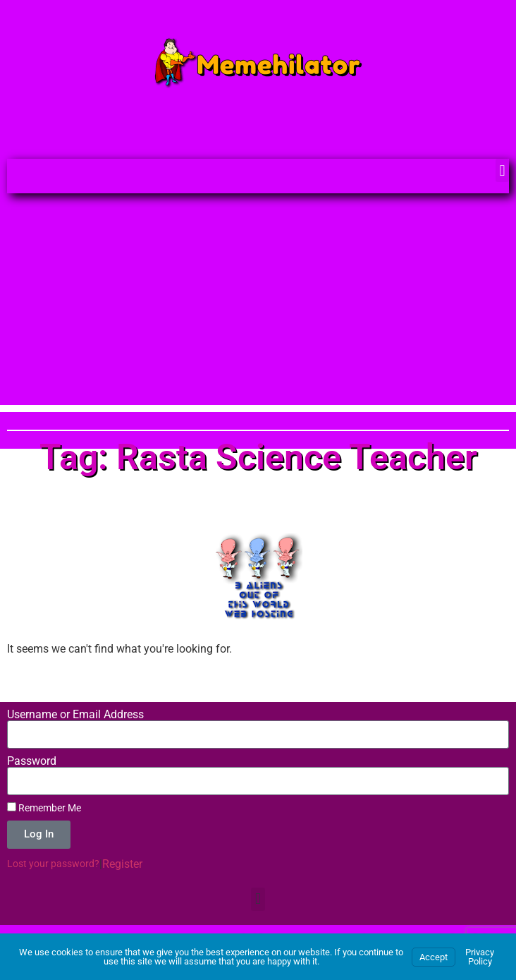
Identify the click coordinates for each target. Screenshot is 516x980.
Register (122, 864)
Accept (434, 957)
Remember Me (44, 808)
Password (32, 761)
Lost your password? (53, 864)
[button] (502, 170)
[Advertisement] (258, 306)
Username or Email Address (75, 715)
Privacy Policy (480, 957)
